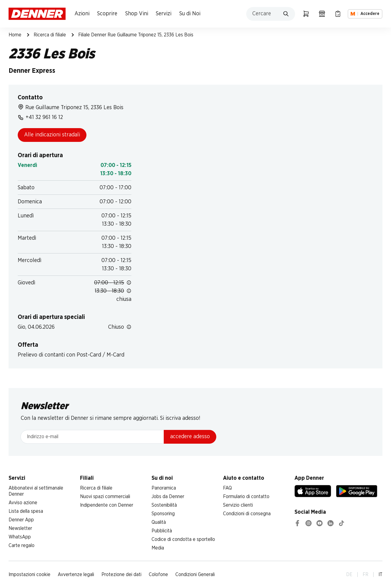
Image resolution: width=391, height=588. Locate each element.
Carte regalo (22, 545)
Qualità (159, 522)
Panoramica (164, 488)
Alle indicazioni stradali (52, 135)
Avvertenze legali (76, 575)
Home (15, 35)
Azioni (82, 14)
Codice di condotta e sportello (183, 539)
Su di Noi (190, 14)
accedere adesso (190, 437)
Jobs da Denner (168, 497)
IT (380, 575)
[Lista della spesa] (338, 14)
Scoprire (107, 14)
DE (349, 575)
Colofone (158, 575)
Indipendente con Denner (107, 505)
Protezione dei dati (121, 575)
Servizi (164, 14)
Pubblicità (162, 531)
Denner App (21, 520)
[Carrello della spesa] (306, 14)
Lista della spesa (26, 511)
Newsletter (20, 528)
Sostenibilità (164, 505)
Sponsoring (163, 514)
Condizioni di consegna (247, 514)
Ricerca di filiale (50, 35)
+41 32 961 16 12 (40, 117)
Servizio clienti (238, 505)
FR (365, 575)
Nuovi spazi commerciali (105, 497)
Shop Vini (137, 14)
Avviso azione (23, 503)
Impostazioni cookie (29, 575)
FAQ (227, 488)
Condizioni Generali (195, 575)
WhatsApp (20, 537)
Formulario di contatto (246, 497)
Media (158, 548)
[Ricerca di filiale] (322, 14)
